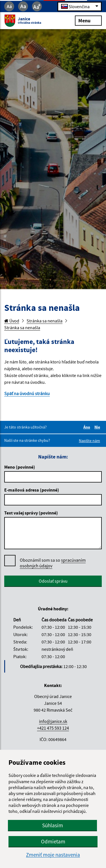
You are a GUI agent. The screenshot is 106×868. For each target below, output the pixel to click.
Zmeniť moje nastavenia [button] (53, 855)
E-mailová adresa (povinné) (32, 490)
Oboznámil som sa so (53, 563)
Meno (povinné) (20, 467)
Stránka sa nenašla (45, 321)
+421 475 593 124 (53, 728)
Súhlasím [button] (53, 825)
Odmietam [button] (53, 841)
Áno (88, 427)
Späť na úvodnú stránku (27, 393)
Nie (98, 427)
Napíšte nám (89, 441)
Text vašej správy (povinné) (31, 513)
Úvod (12, 321)
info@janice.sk (53, 721)
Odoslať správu (53, 581)
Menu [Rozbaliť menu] (88, 20)
